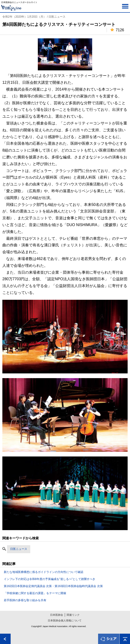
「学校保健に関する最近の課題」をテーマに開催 (35, 593)
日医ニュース (19, 549)
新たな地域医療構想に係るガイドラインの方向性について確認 (43, 572)
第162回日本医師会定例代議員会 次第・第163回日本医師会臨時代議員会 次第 (53, 586)
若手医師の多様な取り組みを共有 (25, 600)
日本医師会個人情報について (65, 620)
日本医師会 (57, 615)
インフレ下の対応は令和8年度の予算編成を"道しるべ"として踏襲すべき (50, 579)
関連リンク (73, 615)
